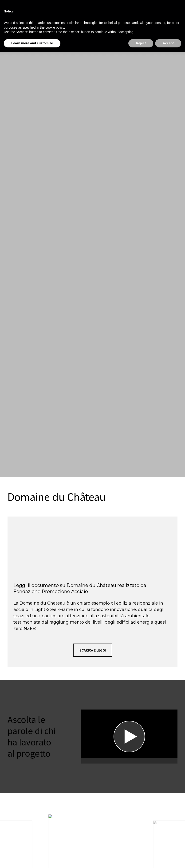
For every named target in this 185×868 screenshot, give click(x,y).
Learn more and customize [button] (32, 43)
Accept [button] (168, 43)
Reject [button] (141, 43)
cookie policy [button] (55, 27)
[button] (93, 650)
